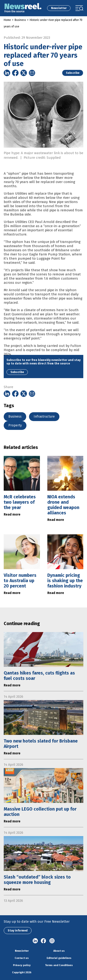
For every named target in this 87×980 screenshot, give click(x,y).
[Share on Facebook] (15, 73)
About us (59, 951)
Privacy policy (22, 965)
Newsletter (59, 8)
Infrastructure (44, 417)
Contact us (22, 958)
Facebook (44, 941)
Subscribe (73, 73)
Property (15, 425)
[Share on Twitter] (24, 73)
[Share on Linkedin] (7, 73)
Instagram (52, 941)
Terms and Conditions (59, 965)
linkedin (35, 941)
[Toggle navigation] (79, 8)
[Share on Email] (32, 73)
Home (7, 20)
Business (20, 20)
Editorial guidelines (59, 958)
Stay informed (18, 931)
